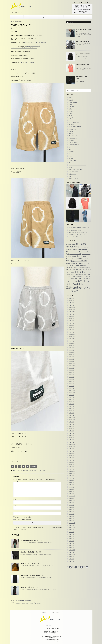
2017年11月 (72, 525)
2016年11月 (72, 552)
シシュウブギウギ (73, 172)
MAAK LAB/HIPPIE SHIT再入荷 (25, 601)
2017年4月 (72, 541)
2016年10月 (72, 554)
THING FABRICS (73, 161)
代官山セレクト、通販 (40, 471)
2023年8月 (72, 370)
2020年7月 (72, 453)
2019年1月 (72, 494)
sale (70, 147)
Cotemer (71, 107)
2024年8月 (72, 343)
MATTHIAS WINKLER (75, 122)
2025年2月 (72, 330)
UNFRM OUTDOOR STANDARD (77, 165)
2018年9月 (72, 503)
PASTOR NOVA (73, 143)
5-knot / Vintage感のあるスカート (31, 540)
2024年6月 (72, 348)
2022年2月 (72, 411)
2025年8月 (72, 316)
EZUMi (71, 113)
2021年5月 (72, 431)
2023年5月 (72, 377)
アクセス (52, 612)
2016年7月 (72, 561)
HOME (17, 17)
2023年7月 (72, 372)
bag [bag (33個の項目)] (67, 244)
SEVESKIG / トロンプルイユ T (77, 235)
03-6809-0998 (82, 3)
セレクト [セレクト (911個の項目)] (79, 272)
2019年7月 (72, 480)
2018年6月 (72, 509)
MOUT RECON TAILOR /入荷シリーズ (79, 228)
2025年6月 (72, 321)
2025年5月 (72, 323)
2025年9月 (72, 314)
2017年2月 (72, 545)
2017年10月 (72, 527)
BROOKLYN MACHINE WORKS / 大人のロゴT (28, 603)
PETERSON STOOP (74, 145)
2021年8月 (72, 424)
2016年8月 (72, 559)
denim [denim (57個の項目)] (81, 247)
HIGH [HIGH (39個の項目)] (75, 250)
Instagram (43, 17)
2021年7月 (72, 426)
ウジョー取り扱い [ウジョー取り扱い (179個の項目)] (73, 269)
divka (70, 109)
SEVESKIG (72, 152)
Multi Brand (17, 471)
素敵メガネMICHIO (74, 179)
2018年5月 (72, 512)
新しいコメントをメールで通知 (23, 517)
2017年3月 (72, 543)
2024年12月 (72, 334)
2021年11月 (72, 417)
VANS (70, 167)
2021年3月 (72, 435)
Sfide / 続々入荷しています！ (29, 587)
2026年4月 (72, 298)
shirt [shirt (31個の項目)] (79, 256)
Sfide (70, 154)
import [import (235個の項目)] (80, 249)
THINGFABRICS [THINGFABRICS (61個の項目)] (79, 259)
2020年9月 (72, 449)
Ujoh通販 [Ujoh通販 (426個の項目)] (70, 261)
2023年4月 (72, 379)
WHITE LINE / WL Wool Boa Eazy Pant (32, 575)
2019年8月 (72, 478)
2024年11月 (72, 337)
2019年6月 (72, 483)
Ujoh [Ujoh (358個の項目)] (86, 258)
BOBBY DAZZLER (74, 102)
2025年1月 (72, 332)
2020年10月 (72, 447)
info (70, 120)
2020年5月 (72, 458)
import (31, 471)
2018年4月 (72, 514)
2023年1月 (72, 386)
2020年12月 (72, 442)
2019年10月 (72, 474)
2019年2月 (72, 492)
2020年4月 (72, 460)
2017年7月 (72, 534)
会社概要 (58, 612)
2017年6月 (72, 536)
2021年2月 (72, 438)
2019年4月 (72, 487)
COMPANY (83, 17)
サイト (15, 511)
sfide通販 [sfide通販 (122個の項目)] (75, 256)
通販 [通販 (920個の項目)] (79, 291)
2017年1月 (72, 548)
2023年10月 (72, 366)
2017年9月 (72, 530)
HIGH (70, 116)
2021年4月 (72, 433)
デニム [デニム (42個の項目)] (86, 272)
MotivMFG (72, 125)
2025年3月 (72, 328)
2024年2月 (72, 357)
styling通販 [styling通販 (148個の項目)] (70, 258)
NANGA (71, 134)
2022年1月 (72, 413)
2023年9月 (72, 368)
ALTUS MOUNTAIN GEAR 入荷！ (30, 564)
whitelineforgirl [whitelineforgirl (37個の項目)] (70, 263)
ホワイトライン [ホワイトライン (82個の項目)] (78, 278)
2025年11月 (72, 310)
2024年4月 (72, 352)
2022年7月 (72, 399)
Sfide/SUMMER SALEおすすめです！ (31, 552)
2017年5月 (72, 539)
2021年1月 (72, 440)
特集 (70, 176)
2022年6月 (72, 402)
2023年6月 (72, 375)
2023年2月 (72, 384)
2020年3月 (72, 462)
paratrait (71, 140)
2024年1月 (72, 359)
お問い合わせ (45, 612)
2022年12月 (72, 388)
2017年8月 (72, 532)
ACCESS (57, 17)
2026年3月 (72, 301)
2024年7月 (72, 346)
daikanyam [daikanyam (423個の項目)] (81, 244)
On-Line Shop (30, 17)
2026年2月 (72, 303)
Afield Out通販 (24, 471)
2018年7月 (72, 507)
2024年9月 (72, 341)
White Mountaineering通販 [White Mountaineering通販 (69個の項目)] (82, 267)
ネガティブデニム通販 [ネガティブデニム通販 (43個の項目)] (81, 275)
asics (70, 98)
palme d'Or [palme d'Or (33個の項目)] (84, 254)
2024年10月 (72, 339)
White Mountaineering (75, 170)
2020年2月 (72, 465)
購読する (70, 22)
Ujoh (70, 163)
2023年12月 (72, 361)
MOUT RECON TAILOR (75, 127)
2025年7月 (72, 319)
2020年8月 (72, 451)
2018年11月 (72, 498)
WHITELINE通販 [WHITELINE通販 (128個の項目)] (77, 265)
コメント (16, 482)
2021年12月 (72, 415)
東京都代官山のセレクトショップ (51, 626)
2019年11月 (72, 471)
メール (16, 505)
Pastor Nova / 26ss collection (81, 77)
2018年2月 (72, 518)
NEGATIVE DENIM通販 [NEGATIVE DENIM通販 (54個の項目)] (76, 254)
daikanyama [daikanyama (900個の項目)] (73, 247)
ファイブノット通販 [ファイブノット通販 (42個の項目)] (76, 276)
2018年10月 (72, 501)
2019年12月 (72, 469)
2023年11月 (72, 364)
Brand (70, 104)
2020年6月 (72, 456)
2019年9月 (72, 476)
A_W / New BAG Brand (82, 41)
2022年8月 (72, 397)
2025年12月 (72, 307)
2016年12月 (72, 550)
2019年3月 (72, 489)
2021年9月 (72, 422)
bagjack (71, 100)
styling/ (71, 158)
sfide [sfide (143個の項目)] (69, 256)
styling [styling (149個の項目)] (84, 256)
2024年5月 (72, 350)
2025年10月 (72, 312)
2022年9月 (72, 395)
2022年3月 (72, 408)
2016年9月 (72, 557)
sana (70, 149)
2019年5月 (72, 485)
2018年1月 (72, 521)
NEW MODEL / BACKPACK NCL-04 (78, 232)
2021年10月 (72, 420)
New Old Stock (73, 136)
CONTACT (70, 17)
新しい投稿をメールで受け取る (23, 520)
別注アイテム (72, 174)
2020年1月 (72, 467)
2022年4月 (72, 406)
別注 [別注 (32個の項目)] (75, 291)
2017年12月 (72, 523)
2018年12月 (72, 496)
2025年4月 (72, 325)
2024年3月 (72, 355)
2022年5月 (72, 404)
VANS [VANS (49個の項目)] (76, 261)
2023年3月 (72, 381)
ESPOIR (71, 111)
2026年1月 (72, 305)
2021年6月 (72, 429)
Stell (70, 156)
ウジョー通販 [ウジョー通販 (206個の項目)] (84, 269)
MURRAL (71, 131)
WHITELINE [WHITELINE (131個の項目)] (82, 261)
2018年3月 (72, 516)
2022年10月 (72, 393)
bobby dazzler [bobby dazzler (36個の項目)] (72, 244)
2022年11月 (72, 390)
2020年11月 (72, 444)
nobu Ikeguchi (73, 138)
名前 (15, 500)
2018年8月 (72, 505)
